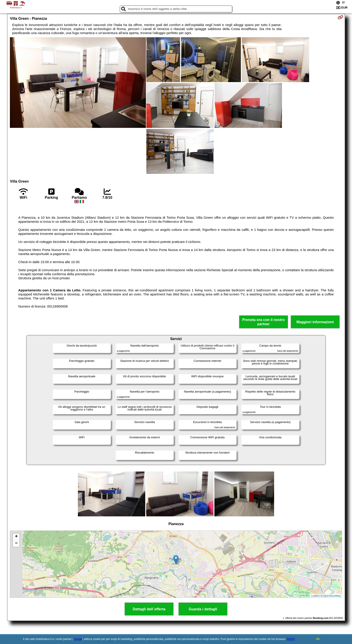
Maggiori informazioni (315, 322)
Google (78, 639)
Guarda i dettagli (203, 609)
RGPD (291, 639)
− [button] (16, 544)
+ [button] (16, 537)
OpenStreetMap (332, 596)
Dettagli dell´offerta (149, 609)
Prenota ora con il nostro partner (263, 322)
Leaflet (315, 596)
